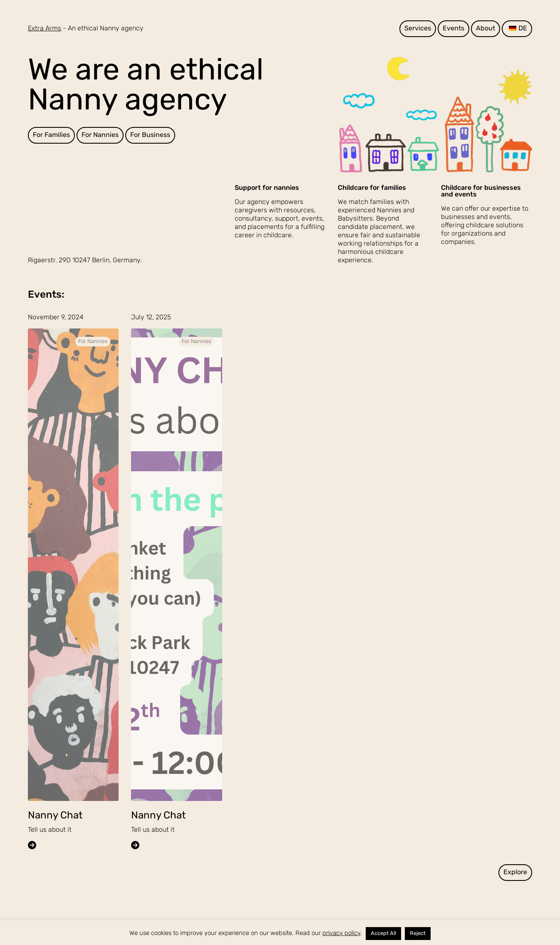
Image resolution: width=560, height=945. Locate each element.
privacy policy (341, 934)
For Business (150, 135)
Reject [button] (418, 934)
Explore (515, 873)
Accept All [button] (383, 934)
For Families (51, 135)
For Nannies (100, 135)
